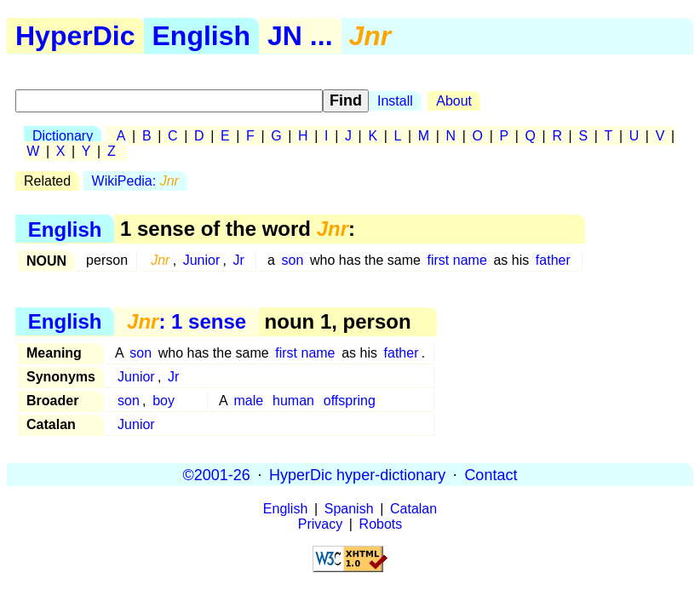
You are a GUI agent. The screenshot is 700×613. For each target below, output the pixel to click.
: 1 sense (186, 321)
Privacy (320, 524)
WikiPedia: (135, 181)
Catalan (413, 509)
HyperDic (75, 36)
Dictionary (63, 136)
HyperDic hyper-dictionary (357, 474)
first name (457, 260)
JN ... (300, 36)
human (293, 401)
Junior (202, 260)
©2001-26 (217, 474)
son (293, 260)
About (454, 101)
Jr (239, 260)
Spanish (349, 509)
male (249, 401)
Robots (381, 524)
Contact (491, 474)
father (553, 260)
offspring (350, 401)
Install (395, 101)
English (202, 36)
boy (164, 401)
